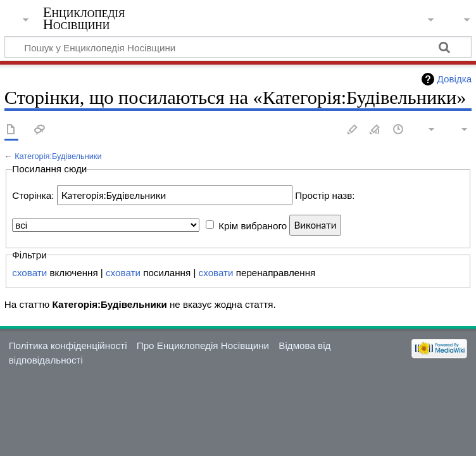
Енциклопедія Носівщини (84, 18)
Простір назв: (325, 195)
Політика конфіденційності (68, 345)
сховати (29, 273)
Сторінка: (33, 195)
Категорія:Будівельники (58, 156)
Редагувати (353, 130)
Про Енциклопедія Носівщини (203, 345)
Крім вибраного (253, 225)
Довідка (455, 79)
